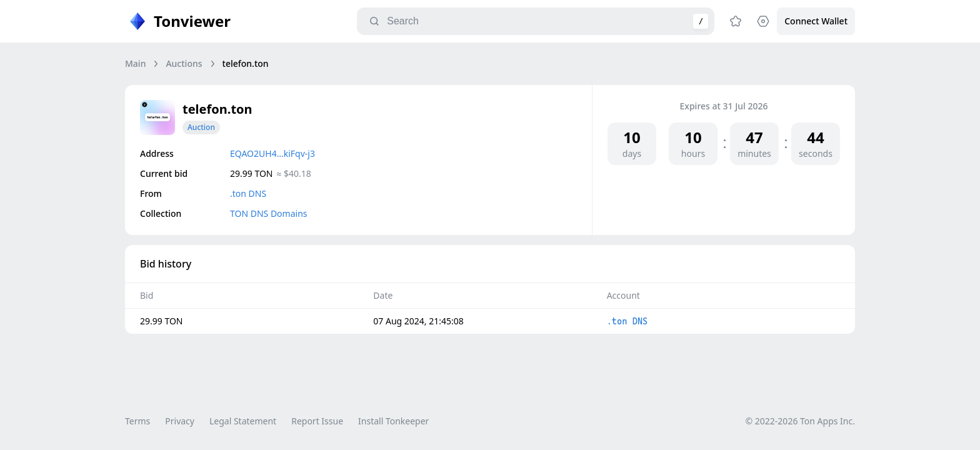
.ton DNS (248, 193)
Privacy (180, 421)
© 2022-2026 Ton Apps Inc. (800, 421)
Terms (137, 421)
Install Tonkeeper (393, 421)
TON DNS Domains (269, 213)
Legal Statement (243, 421)
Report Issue (317, 421)
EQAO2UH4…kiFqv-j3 (272, 153)
